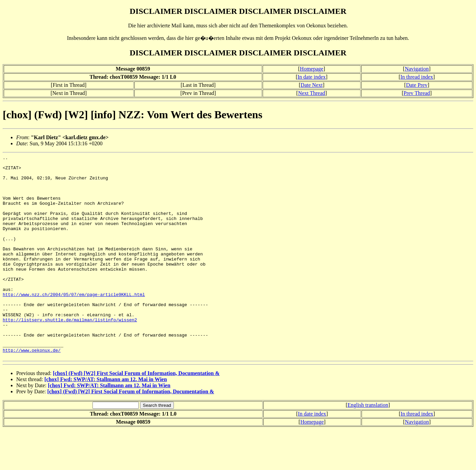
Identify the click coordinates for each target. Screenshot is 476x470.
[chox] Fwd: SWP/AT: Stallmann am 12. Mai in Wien (106, 420)
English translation (368, 446)
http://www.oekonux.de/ (32, 390)
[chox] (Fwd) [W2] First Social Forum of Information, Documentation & (136, 414)
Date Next (311, 85)
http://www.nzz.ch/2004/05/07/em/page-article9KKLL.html (74, 323)
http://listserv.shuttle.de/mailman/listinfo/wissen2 (70, 353)
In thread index (417, 77)
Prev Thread (417, 93)
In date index (312, 77)
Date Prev (417, 85)
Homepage (311, 69)
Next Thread (312, 93)
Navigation (417, 69)
